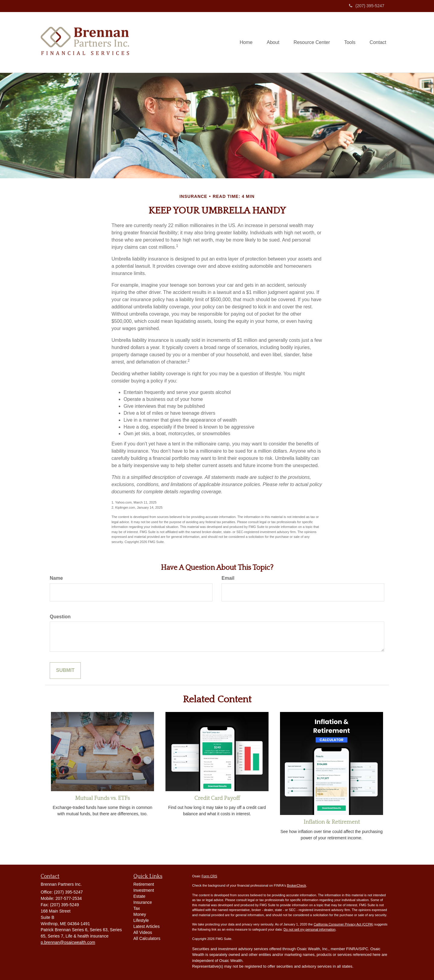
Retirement (144, 884)
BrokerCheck (297, 885)
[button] (270, 42)
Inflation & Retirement (332, 822)
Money (140, 914)
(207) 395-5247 (367, 6)
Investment (144, 890)
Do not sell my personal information (310, 929)
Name (56, 578)
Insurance (143, 902)
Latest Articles (147, 926)
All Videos (143, 932)
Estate (140, 896)
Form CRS (209, 876)
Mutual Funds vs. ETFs (102, 798)
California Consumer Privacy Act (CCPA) (344, 924)
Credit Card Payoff (217, 798)
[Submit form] (65, 671)
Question (60, 617)
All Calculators (147, 938)
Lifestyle (141, 920)
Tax (137, 908)
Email (228, 578)
